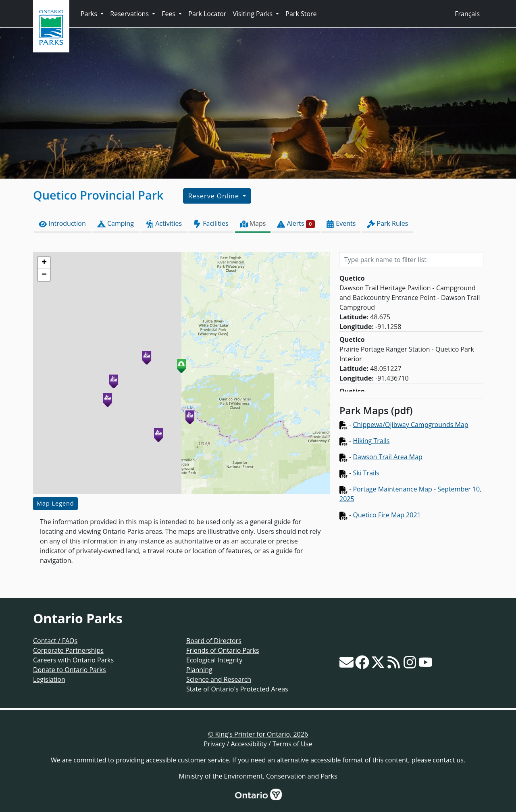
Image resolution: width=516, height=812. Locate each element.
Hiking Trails (371, 441)
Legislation (49, 679)
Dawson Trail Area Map (387, 457)
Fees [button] (169, 14)
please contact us (438, 760)
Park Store (301, 14)
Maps (253, 224)
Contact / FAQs (55, 641)
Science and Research (219, 679)
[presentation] (181, 373)
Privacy (215, 744)
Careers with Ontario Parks (73, 660)
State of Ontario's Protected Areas (237, 689)
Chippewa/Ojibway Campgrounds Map (410, 425)
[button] (181, 366)
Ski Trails (366, 473)
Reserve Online (215, 196)
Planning (199, 670)
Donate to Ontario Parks (70, 670)
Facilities (211, 224)
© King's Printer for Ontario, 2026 (258, 734)
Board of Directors (214, 641)
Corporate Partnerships (68, 650)
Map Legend (55, 503)
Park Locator (207, 14)
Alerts (296, 224)
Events (341, 224)
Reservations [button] (130, 14)
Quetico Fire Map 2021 (387, 515)
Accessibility (249, 744)
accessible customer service (187, 760)
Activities (163, 224)
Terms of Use (292, 744)
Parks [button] (90, 14)
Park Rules (387, 224)
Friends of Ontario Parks (223, 650)
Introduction (62, 224)
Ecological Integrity (214, 660)
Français (467, 14)
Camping (115, 224)
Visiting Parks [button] (253, 14)
